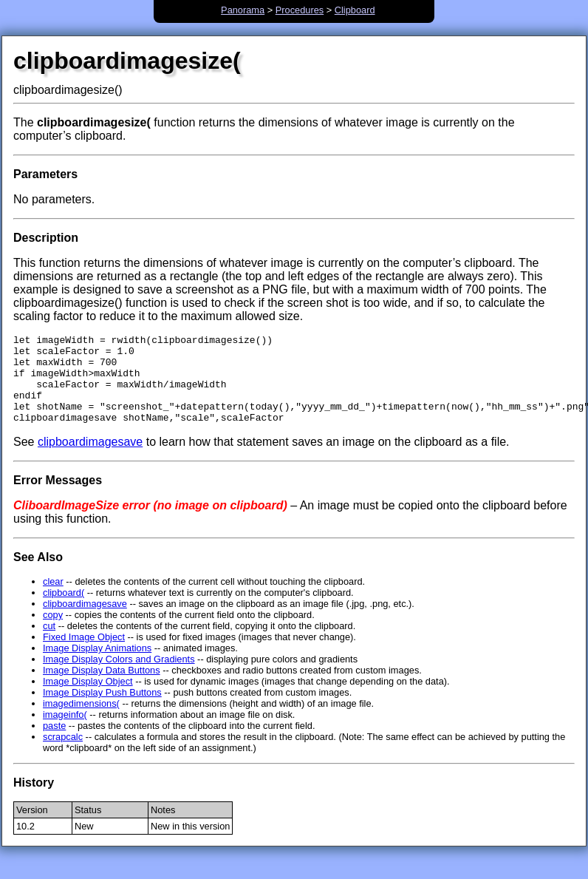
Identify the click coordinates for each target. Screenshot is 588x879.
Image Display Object (88, 699)
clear (53, 599)
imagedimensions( (81, 721)
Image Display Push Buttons (102, 710)
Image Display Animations (97, 666)
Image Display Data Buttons (102, 688)
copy (53, 632)
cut (49, 644)
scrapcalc (63, 754)
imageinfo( (65, 732)
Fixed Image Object (84, 655)
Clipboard (355, 10)
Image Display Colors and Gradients (119, 677)
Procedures (300, 10)
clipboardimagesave (90, 459)
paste (54, 743)
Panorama (243, 10)
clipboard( (64, 610)
